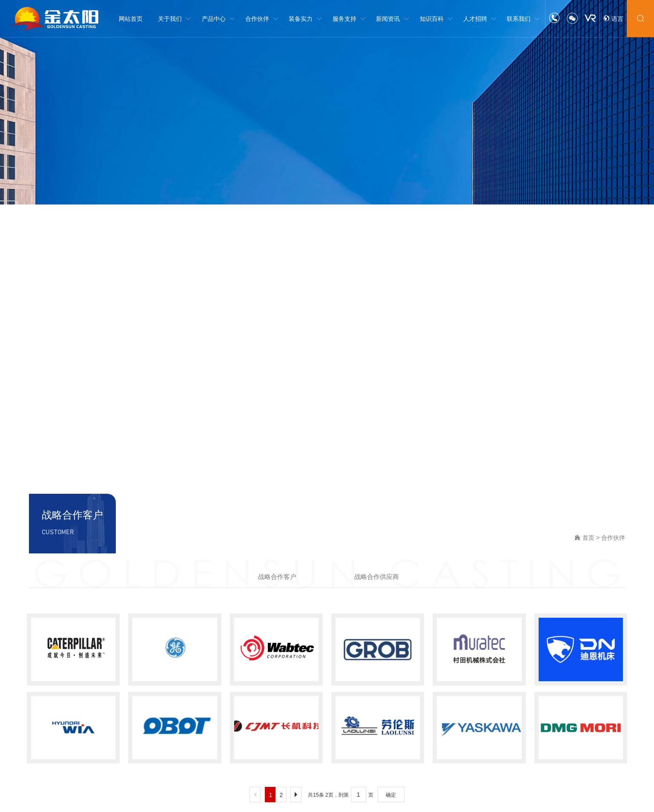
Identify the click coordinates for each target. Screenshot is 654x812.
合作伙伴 (613, 538)
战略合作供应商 (377, 577)
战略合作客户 (277, 577)
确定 (391, 795)
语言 (613, 19)
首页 (588, 538)
